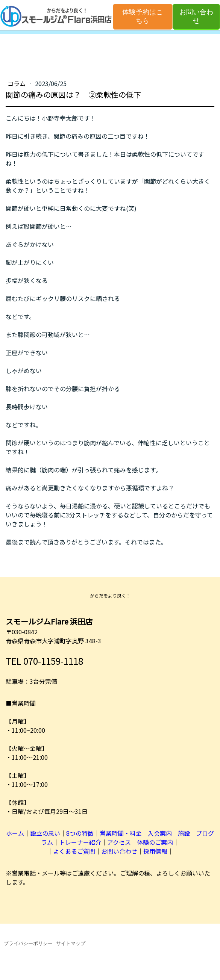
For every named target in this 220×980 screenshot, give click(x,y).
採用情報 (155, 851)
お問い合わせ (196, 16)
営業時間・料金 (121, 833)
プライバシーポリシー (28, 943)
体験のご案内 (155, 842)
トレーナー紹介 (80, 842)
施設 (184, 833)
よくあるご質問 (74, 851)
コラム (17, 83)
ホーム (15, 833)
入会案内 (160, 833)
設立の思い (45, 833)
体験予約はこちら (143, 16)
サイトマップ (71, 943)
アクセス (119, 842)
